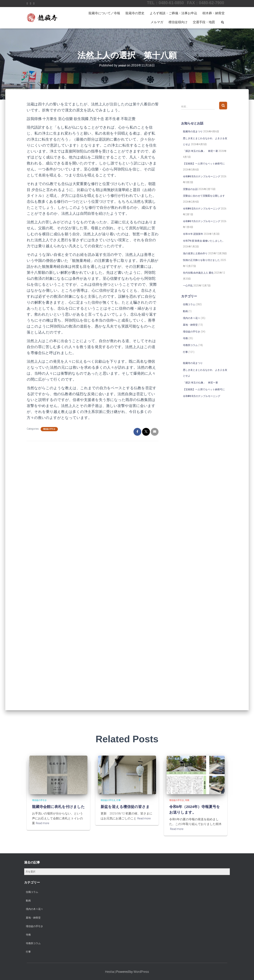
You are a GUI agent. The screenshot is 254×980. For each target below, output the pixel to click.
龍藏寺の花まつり (193, 131)
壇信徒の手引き (49, 429)
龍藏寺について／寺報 (104, 13)
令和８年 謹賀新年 (193, 234)
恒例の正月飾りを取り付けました (201, 260)
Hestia (109, 972)
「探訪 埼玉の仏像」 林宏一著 (200, 151)
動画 (185, 311)
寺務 (185, 338)
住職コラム (189, 304)
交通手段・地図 (204, 22)
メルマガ (157, 22)
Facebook (27, 4)
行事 (185, 352)
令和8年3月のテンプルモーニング (202, 176)
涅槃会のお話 (190, 189)
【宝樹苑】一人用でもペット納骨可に (204, 164)
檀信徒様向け (178, 22)
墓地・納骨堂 (190, 325)
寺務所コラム (190, 345)
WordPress (141, 972)
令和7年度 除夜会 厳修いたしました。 (204, 241)
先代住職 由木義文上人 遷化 (198, 273)
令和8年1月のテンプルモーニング (202, 221)
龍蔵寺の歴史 (135, 13)
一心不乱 (188, 286)
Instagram (31, 4)
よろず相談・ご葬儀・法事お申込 (173, 13)
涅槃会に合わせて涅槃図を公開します (204, 196)
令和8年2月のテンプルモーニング (202, 209)
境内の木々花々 (192, 318)
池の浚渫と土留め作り (195, 253)
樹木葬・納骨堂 (214, 13)
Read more (43, 829)
